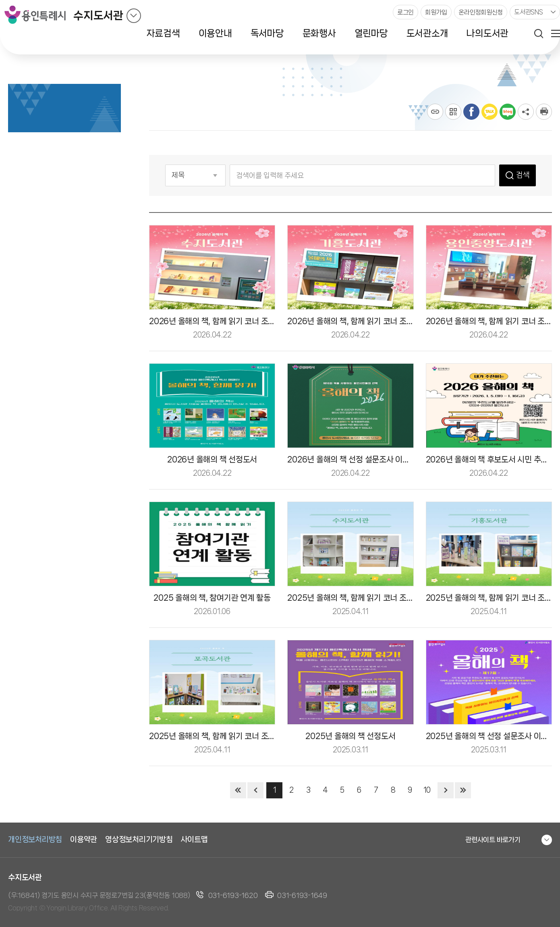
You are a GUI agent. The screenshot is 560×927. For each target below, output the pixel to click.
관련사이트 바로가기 (493, 840)
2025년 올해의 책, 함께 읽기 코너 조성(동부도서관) (233, 736)
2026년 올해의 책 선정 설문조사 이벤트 (352, 459)
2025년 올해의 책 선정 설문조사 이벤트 (491, 736)
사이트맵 (194, 840)
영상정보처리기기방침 (139, 840)
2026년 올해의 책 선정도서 (212, 459)
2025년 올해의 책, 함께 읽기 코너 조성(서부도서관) (371, 598)
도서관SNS (529, 12)
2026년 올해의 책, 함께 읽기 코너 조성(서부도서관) (233, 321)
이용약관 (84, 840)
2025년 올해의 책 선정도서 (350, 736)
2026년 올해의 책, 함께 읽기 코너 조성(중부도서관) (371, 321)
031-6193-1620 (233, 895)
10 (427, 790)
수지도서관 (98, 16)
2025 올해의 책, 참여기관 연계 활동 (212, 598)
